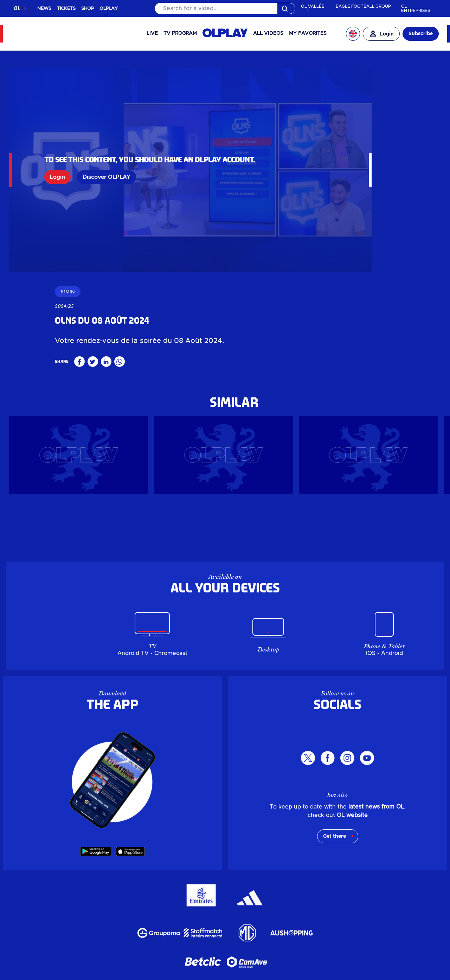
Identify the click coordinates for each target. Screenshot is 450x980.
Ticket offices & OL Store (320, 850)
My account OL (203, 875)
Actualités (93, 909)
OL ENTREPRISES (416, 8)
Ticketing (189, 850)
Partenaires (314, 926)
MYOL (242, 875)
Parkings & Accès (105, 942)
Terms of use (208, 975)
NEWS (44, 9)
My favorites (308, 33)
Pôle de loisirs (292, 909)
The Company (209, 867)
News (120, 858)
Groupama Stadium (190, 858)
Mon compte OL (165, 942)
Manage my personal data (139, 975)
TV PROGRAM (180, 33)
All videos (268, 33)
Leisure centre (293, 858)
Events (143, 858)
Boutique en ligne (136, 892)
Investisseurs (98, 926)
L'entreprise (142, 926)
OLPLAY (138, 850)
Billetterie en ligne (200, 892)
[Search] (225, 8)
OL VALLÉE (313, 6)
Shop (163, 850)
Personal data (67, 975)
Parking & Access (146, 875)
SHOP (88, 9)
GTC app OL (253, 975)
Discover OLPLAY (107, 160)
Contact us (272, 875)
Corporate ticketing (241, 850)
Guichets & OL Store (340, 892)
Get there (335, 701)
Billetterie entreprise (268, 892)
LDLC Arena (246, 858)
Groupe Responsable (201, 926)
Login (57, 160)
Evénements (134, 909)
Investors (167, 867)
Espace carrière (266, 926)
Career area (322, 867)
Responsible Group (267, 867)
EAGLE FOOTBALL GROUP (363, 6)
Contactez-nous (244, 942)
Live (152, 33)
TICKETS (66, 9)
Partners (359, 867)
